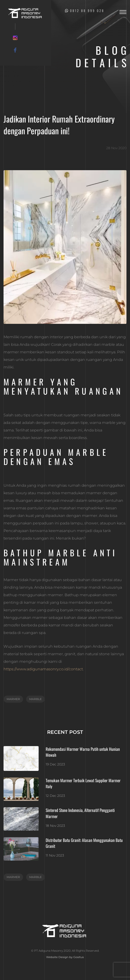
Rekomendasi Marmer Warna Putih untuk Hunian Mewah (83, 752)
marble (35, 699)
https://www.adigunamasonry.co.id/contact (43, 669)
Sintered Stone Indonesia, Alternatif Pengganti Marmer (80, 813)
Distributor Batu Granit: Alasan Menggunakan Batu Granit (84, 843)
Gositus (79, 957)
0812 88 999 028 (85, 11)
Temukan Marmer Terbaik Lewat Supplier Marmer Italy (83, 783)
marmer (13, 699)
